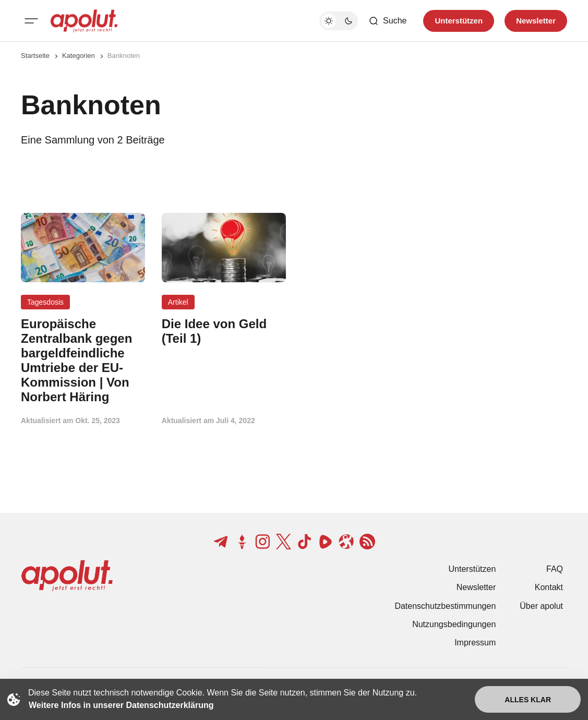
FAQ (555, 569)
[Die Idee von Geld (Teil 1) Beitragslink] (224, 331)
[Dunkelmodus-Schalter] (339, 21)
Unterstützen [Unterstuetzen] (459, 21)
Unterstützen (472, 569)
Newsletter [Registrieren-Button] (536, 21)
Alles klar (528, 700)
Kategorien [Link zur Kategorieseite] (79, 56)
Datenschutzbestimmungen (445, 606)
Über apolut (541, 606)
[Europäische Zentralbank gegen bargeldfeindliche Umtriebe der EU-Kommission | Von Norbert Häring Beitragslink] (83, 360)
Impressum (475, 643)
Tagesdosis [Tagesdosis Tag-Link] (45, 302)
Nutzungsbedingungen (454, 624)
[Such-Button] (387, 21)
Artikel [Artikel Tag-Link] (178, 302)
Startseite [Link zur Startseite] (35, 56)
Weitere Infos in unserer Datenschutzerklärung (121, 705)
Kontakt (549, 587)
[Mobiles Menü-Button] (31, 21)
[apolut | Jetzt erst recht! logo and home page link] (84, 21)
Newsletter (476, 587)
